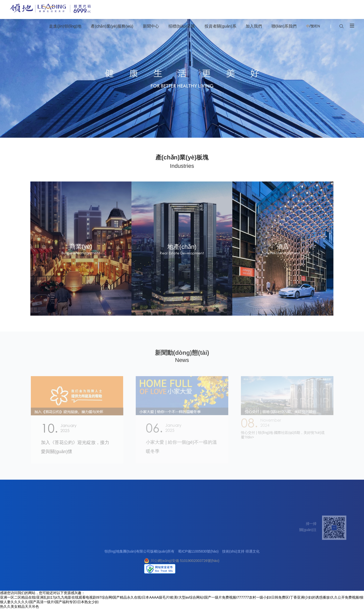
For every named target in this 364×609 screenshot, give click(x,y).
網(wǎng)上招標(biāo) (155, 562)
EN (317, 26)
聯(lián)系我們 (273, 539)
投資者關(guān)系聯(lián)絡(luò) (204, 569)
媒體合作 (267, 562)
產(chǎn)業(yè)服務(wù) (79, 539)
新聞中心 (116, 539)
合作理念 (145, 550)
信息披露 (187, 550)
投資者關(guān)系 (195, 539)
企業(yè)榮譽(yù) (31, 562)
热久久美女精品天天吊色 (19, 606)
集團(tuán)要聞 (119, 550)
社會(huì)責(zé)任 (31, 569)
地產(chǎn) (66, 550)
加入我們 (245, 539)
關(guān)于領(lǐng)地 (34, 550)
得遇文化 (253, 555)
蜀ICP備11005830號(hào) (198, 555)
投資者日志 (188, 562)
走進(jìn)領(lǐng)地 (34, 539)
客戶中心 (267, 550)
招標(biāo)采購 (151, 539)
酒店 (61, 562)
